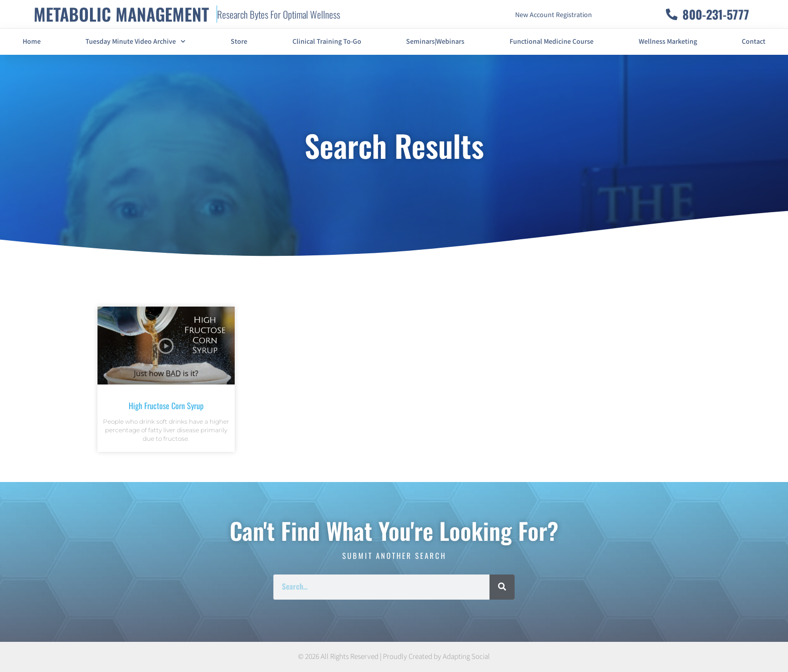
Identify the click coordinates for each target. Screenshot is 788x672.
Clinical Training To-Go (327, 42)
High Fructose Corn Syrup (166, 406)
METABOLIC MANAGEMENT (121, 14)
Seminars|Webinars (435, 42)
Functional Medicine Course (552, 42)
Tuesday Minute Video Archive (135, 42)
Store (239, 42)
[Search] (502, 587)
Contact (754, 42)
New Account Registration (554, 15)
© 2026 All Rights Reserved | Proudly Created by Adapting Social (394, 657)
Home (32, 42)
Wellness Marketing (668, 42)
